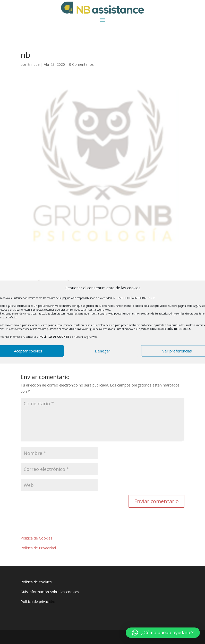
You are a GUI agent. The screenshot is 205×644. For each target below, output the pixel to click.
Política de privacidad (38, 602)
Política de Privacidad (38, 548)
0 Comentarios (81, 64)
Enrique (33, 64)
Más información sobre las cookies (50, 592)
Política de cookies (36, 582)
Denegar (102, 351)
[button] (163, 633)
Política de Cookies (36, 538)
